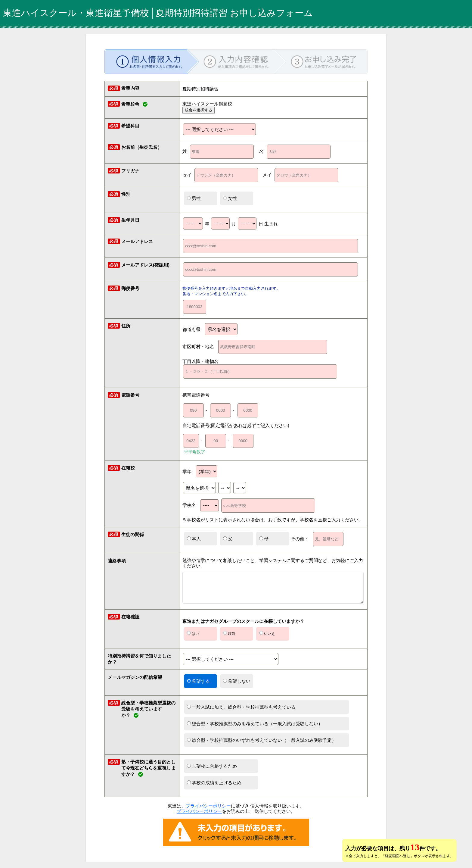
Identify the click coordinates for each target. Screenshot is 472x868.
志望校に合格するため (212, 766)
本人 (194, 539)
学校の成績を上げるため (214, 783)
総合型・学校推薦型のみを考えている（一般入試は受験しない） (255, 724)
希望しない (237, 681)
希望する (198, 681)
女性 (230, 198)
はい (193, 633)
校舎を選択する (199, 110)
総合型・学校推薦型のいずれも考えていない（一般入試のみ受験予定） (262, 740)
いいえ (267, 633)
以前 (229, 633)
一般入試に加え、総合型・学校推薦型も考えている (241, 707)
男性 (194, 198)
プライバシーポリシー (208, 806)
